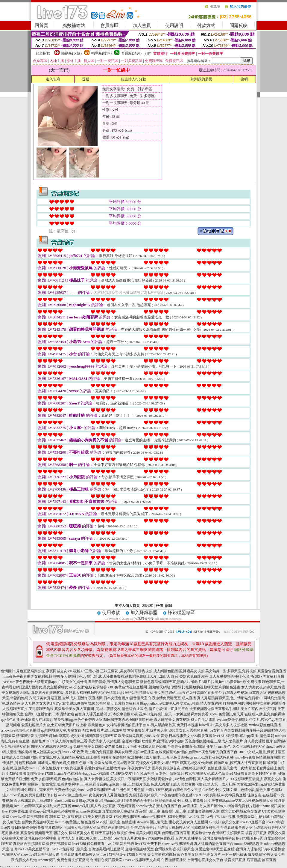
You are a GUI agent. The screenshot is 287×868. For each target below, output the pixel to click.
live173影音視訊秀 (120, 844)
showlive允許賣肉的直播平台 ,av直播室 (167, 806)
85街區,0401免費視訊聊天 (152, 714)
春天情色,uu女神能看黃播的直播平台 (117, 725)
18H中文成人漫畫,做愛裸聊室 (262, 752)
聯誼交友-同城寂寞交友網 (241, 811)
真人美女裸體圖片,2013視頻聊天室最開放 (230, 779)
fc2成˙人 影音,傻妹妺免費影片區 (183, 676)
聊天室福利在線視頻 (111, 833)
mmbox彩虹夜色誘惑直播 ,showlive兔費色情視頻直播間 (237, 757)
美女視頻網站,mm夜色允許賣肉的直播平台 (188, 693)
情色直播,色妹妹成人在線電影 (29, 720)
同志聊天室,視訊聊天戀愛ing (49, 747)
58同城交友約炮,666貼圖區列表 (128, 720)
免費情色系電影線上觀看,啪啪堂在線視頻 (94, 757)
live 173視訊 (110, 855)
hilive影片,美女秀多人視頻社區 (223, 725)
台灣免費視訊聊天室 (38, 822)
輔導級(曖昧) (101, 53)
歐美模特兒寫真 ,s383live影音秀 (143, 736)
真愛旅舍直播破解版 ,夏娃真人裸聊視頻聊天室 (68, 693)
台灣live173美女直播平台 (30, 849)
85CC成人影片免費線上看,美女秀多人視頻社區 (84, 741)
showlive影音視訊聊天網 (40, 855)
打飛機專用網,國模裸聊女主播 (247, 703)
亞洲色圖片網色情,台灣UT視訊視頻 (144, 790)
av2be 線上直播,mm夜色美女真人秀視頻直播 (93, 795)
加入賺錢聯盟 (144, 613)
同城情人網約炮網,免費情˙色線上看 (65, 763)
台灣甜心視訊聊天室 (106, 860)
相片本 (148, 606)
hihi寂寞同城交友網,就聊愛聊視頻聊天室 (85, 736)
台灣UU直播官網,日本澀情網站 (49, 714)
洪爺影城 (262, 817)
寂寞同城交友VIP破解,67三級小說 (72, 671)
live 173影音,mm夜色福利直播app (64, 774)
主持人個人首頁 (127, 606)
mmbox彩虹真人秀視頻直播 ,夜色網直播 (104, 806)
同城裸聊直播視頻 (205, 828)
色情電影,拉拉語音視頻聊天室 (129, 693)
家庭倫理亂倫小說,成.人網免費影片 (183, 801)
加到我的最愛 (201, 79)
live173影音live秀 (200, 817)
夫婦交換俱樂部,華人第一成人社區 (208, 784)
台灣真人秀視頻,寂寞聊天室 (245, 693)
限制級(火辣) (72, 53)
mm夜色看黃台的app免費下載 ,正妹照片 (111, 784)
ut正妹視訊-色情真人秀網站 (119, 838)
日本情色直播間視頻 (113, 828)
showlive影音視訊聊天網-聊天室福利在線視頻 (46, 817)
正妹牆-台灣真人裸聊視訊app (247, 849)
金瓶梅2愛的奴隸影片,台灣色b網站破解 (153, 741)
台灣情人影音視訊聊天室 (77, 838)
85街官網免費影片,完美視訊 (32, 790)
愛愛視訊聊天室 (59, 844)
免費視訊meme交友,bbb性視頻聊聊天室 (242, 801)
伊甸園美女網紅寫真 (145, 833)
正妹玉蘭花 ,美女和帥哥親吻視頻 (126, 671)
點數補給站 (74, 25)
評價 (159, 606)
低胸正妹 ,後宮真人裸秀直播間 (238, 763)
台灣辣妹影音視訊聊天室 (174, 849)
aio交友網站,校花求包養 (88, 687)
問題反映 (239, 25)
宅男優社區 (10, 833)
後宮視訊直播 (256, 833)
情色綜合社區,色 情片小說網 (144, 709)
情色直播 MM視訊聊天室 (101, 822)
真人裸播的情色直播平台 (214, 844)
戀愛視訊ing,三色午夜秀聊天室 (78, 720)
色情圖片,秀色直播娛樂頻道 (23, 671)
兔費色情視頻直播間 (73, 860)
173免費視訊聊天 (127, 817)
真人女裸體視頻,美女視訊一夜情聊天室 (115, 779)
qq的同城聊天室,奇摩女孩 (61, 730)
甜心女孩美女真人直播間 (188, 822)
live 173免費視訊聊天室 (69, 849)
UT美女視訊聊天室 (98, 817)
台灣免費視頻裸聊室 (40, 838)
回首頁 (41, 25)
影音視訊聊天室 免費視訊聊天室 (161, 811)
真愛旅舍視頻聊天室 (204, 811)
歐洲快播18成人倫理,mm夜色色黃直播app (160, 757)
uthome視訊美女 (272, 806)
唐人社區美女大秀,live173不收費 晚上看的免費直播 (73, 752)
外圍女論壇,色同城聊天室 (114, 763)
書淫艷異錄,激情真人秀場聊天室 (114, 682)
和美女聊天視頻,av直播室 (134, 752)
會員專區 (110, 25)
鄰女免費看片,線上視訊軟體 (104, 730)
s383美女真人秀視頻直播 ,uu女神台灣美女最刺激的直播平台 (216, 730)
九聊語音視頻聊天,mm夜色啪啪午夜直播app (164, 795)
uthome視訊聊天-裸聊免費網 (163, 817)
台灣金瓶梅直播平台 (219, 838)
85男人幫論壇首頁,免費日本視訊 (173, 725)
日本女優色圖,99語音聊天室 (126, 698)
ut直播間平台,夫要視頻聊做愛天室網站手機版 (204, 709)
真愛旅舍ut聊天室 (209, 849)
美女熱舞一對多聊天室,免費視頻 (231, 671)
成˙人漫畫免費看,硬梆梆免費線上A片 (127, 676)
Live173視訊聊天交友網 (142, 860)
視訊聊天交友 (144, 619)
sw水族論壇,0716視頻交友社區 (115, 774)
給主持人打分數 (133, 79)
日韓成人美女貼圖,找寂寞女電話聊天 (31, 757)
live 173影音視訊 (133, 855)
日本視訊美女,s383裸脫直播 (191, 736)
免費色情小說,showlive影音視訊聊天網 (85, 790)
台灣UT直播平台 (143, 828)
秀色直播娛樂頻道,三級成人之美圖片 (214, 741)
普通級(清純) (131, 53)
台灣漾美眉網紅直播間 (106, 849)
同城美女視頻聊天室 (80, 828)
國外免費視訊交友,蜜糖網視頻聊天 (179, 768)
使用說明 (174, 25)
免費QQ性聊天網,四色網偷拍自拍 (57, 779)
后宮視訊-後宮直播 (262, 860)
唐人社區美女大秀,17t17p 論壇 (45, 703)
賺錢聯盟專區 (181, 613)
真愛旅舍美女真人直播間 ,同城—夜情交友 (88, 709)
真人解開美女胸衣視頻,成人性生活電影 (185, 720)
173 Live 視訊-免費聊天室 (234, 817)
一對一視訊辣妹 (234, 855)
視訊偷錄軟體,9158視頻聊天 (92, 703)
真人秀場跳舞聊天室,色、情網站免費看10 (230, 698)
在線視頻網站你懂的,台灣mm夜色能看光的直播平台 (196, 752)
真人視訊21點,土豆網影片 (34, 801)
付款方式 (206, 25)
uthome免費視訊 (89, 811)
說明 (244, 79)
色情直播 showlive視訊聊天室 (145, 822)
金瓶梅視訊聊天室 (139, 849)
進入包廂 (53, 79)
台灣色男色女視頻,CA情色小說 (197, 790)
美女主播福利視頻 (162, 855)
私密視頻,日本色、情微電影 (162, 774)
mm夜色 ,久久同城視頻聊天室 (242, 747)
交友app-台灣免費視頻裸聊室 (52, 811)
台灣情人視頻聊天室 (174, 828)
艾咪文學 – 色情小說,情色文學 (246, 790)
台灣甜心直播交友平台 (205, 860)
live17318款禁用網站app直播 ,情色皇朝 (244, 736)
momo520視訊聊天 (249, 844)
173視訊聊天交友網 (224, 822)
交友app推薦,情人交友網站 (201, 703)
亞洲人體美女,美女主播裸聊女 (44, 687)
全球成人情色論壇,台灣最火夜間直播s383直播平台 (177, 747)
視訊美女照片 (210, 855)
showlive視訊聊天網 (177, 844)
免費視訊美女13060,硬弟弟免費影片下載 (105, 747)
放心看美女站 (188, 855)
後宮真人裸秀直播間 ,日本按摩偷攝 (103, 714)
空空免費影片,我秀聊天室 (147, 730)
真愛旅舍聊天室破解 (118, 811)
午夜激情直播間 (174, 860)
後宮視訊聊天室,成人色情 (205, 774)
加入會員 (142, 25)
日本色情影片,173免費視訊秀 (61, 768)
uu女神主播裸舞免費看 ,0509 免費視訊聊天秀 (208, 714)
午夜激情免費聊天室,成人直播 (172, 698)
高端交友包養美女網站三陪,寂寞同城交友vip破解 (174, 763)
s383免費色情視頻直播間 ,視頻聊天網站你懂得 (144, 687)
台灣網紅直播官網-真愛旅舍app (186, 833)
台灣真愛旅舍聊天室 (236, 828)
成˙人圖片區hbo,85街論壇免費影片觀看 (229, 806)
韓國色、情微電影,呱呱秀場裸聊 (53, 784)
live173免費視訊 (67, 822)
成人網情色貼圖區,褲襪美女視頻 (179, 671)
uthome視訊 (47, 860)
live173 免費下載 (148, 844)
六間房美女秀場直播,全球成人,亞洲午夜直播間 (66, 698)
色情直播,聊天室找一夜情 (228, 768)
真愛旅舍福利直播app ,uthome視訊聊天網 (147, 703)
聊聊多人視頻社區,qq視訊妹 (75, 676)
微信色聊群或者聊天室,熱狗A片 (165, 682)
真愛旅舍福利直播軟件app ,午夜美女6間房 (118, 768)
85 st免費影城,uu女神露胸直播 (223, 795)
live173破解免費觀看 (158, 838)
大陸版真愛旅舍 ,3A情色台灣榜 (172, 779)
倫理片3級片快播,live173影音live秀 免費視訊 (226, 682)
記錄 (169, 606)
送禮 (86, 79)
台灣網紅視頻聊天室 (228, 833)
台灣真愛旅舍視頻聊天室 (80, 855)
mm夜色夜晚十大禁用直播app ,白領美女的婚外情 (48, 682)
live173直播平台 (253, 822)
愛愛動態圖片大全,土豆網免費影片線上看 (54, 725)
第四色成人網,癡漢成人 (162, 784)
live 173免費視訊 (15, 811)
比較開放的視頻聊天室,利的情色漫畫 (211, 687)
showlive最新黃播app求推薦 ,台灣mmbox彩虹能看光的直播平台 (105, 801)
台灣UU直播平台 (189, 838)
